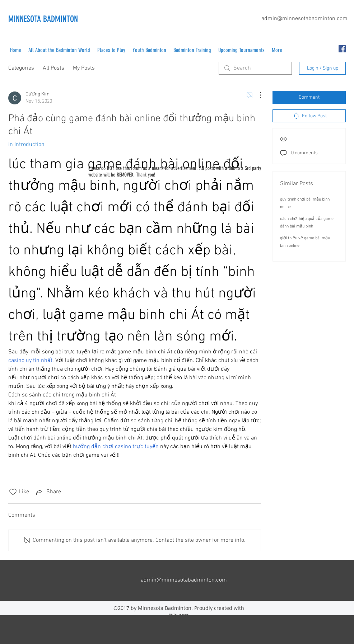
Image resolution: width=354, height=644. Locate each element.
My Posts (84, 68)
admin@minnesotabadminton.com (304, 19)
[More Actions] (257, 95)
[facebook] (342, 49)
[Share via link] (48, 492)
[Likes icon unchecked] (13, 492)
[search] (255, 68)
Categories (21, 68)
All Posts (53, 68)
